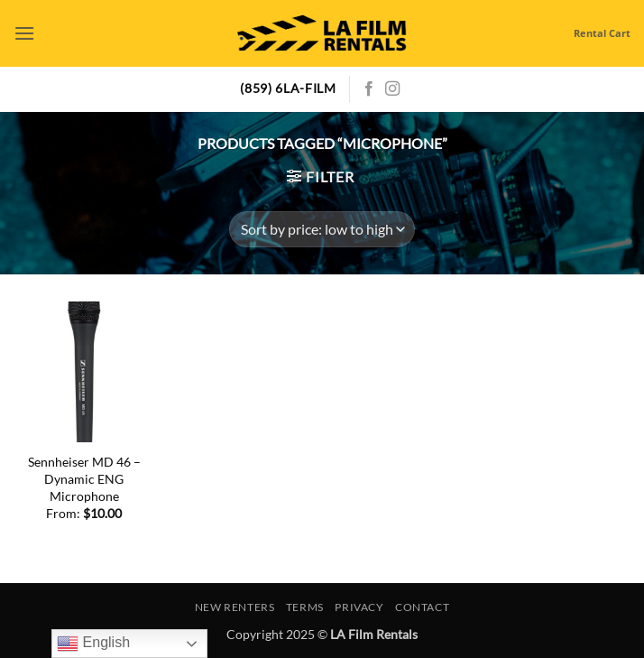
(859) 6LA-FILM (288, 88)
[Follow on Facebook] (369, 89)
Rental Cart (602, 33)
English (93, 644)
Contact (422, 607)
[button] (24, 33)
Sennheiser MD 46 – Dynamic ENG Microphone (84, 478)
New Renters (235, 607)
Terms (305, 607)
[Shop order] (322, 229)
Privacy (359, 607)
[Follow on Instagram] (392, 89)
